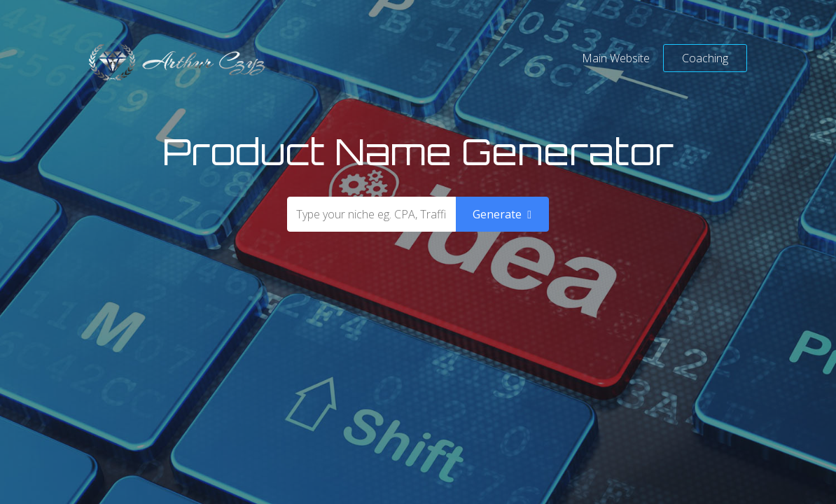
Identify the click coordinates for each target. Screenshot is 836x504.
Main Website (616, 58)
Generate (502, 214)
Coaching (705, 58)
